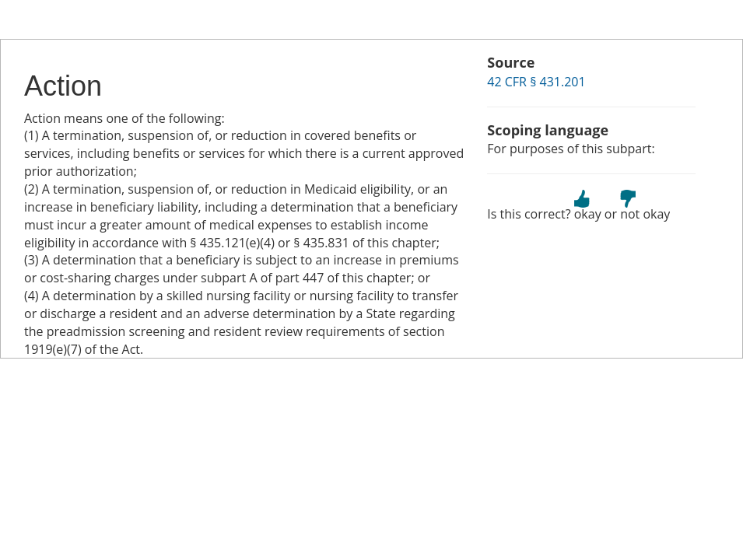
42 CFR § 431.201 (536, 82)
